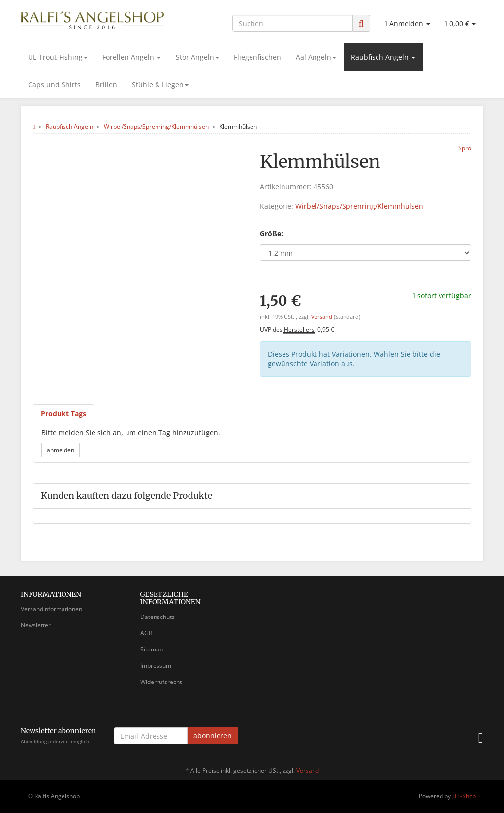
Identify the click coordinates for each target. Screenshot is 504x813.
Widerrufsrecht (161, 682)
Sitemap (152, 649)
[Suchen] (293, 23)
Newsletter (36, 625)
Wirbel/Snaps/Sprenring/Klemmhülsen (359, 206)
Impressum (156, 666)
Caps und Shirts (54, 84)
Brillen (106, 84)
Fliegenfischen (257, 57)
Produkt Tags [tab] (63, 413)
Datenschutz (157, 617)
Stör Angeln (197, 57)
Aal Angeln (316, 57)
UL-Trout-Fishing (58, 57)
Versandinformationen (51, 609)
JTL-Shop (464, 796)
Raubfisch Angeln (383, 57)
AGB (146, 633)
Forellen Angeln (132, 57)
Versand (322, 317)
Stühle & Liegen (160, 84)
